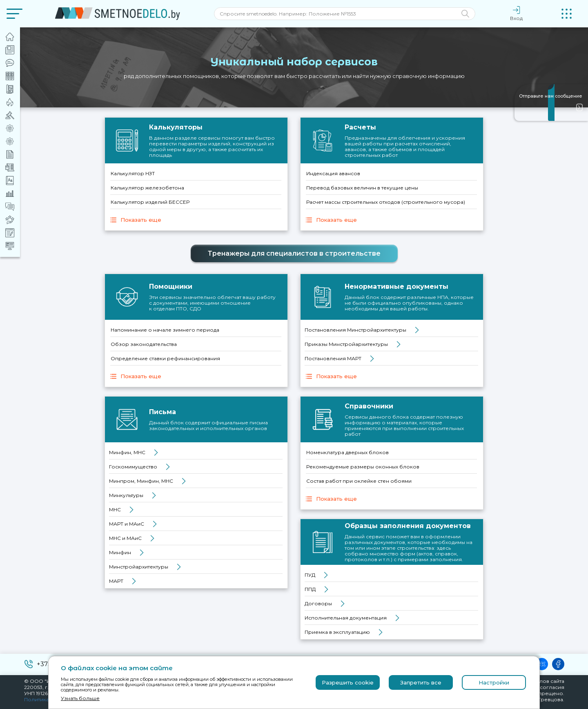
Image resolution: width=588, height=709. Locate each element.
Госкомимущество (133, 467)
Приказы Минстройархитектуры (346, 344)
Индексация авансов (333, 173)
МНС (115, 509)
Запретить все (421, 682)
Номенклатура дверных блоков (347, 452)
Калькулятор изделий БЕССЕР (150, 202)
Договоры (318, 603)
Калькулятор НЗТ (133, 173)
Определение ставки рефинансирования (165, 358)
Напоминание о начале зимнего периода (165, 330)
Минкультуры (126, 495)
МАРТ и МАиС (127, 524)
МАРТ (116, 581)
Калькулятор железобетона (147, 188)
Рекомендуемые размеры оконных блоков (363, 467)
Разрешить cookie (348, 682)
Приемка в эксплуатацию (337, 632)
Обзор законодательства (144, 344)
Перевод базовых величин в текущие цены (362, 188)
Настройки (494, 682)
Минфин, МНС (127, 452)
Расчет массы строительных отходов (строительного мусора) (386, 202)
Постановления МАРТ (333, 358)
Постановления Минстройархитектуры (355, 330)
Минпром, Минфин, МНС (141, 481)
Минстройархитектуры (139, 567)
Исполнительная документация (346, 618)
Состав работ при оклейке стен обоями (359, 481)
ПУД (310, 575)
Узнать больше (80, 698)
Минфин (120, 552)
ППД (310, 589)
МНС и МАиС (125, 538)
